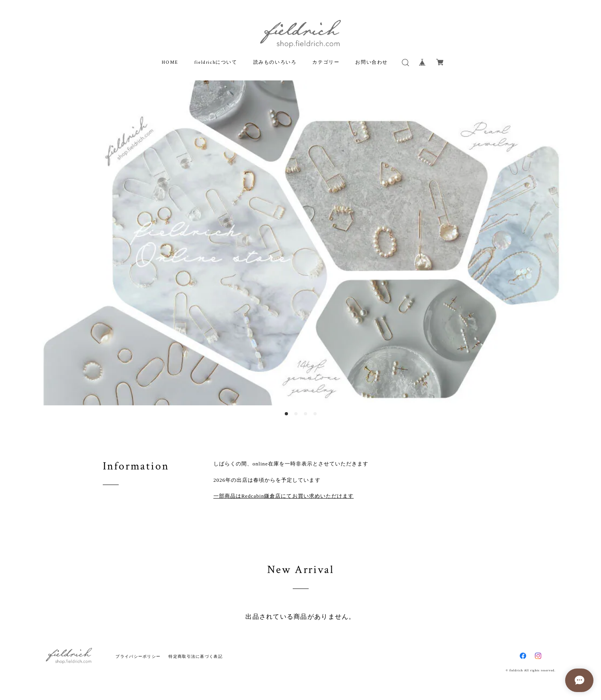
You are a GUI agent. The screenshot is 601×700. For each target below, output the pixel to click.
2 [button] (296, 414)
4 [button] (315, 414)
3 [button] (305, 414)
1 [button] (286, 414)
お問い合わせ (372, 62)
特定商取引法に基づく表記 (195, 656)
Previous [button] (42, 243)
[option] (300, 243)
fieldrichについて (216, 62)
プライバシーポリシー (138, 656)
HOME (170, 62)
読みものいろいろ (275, 62)
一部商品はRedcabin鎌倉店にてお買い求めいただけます (284, 496)
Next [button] (559, 243)
